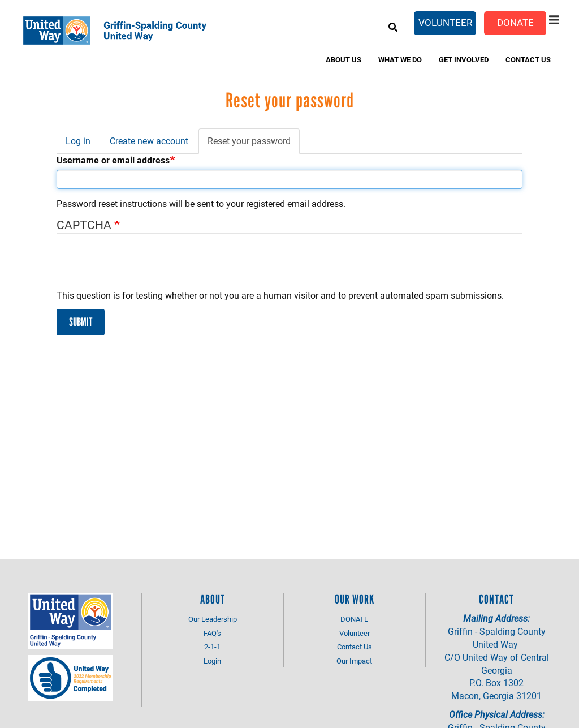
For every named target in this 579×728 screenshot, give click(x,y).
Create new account (149, 141)
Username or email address (113, 160)
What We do (400, 59)
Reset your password (254, 144)
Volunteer (445, 22)
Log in (78, 141)
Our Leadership (213, 619)
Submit (81, 322)
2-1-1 (212, 647)
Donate (515, 22)
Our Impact (354, 661)
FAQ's (212, 633)
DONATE (354, 619)
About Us (343, 59)
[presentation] (142, 267)
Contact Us (528, 59)
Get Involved (464, 59)
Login (212, 661)
